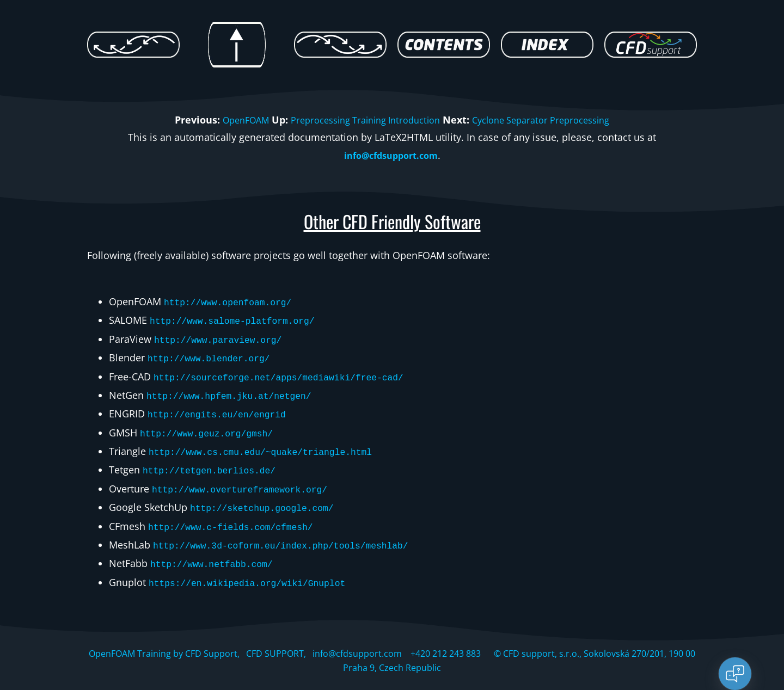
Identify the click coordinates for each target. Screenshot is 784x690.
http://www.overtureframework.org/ (249, 478)
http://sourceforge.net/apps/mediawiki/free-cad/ (292, 372)
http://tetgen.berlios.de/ (216, 460)
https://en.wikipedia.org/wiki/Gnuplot (258, 566)
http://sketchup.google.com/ (269, 495)
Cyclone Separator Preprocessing (552, 120)
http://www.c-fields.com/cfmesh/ (239, 513)
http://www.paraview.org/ (225, 337)
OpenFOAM (231, 120)
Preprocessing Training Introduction (361, 120)
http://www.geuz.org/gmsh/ (213, 425)
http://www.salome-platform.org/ (241, 319)
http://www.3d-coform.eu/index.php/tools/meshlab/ (294, 531)
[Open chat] (735, 674)
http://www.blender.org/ (215, 354)
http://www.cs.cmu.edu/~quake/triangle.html (272, 442)
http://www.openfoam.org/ (234, 301)
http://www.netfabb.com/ (218, 548)
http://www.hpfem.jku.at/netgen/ (238, 390)
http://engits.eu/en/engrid (224, 407)
